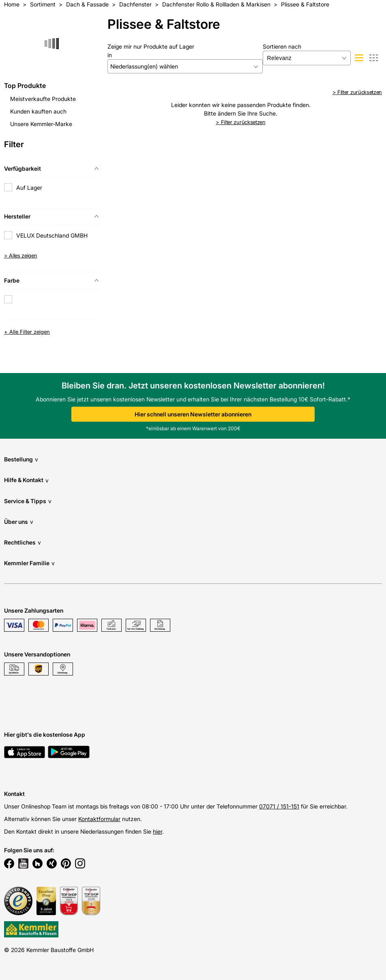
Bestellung (21, 459)
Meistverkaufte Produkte (43, 99)
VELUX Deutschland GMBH (52, 235)
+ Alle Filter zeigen (27, 332)
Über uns (19, 522)
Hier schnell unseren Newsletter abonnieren (193, 414)
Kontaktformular (99, 819)
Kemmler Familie (29, 563)
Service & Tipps (28, 501)
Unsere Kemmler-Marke (41, 124)
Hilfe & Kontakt (26, 480)
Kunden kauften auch (38, 111)
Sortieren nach (282, 46)
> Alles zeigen (21, 255)
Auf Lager (29, 188)
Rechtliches (23, 542)
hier (158, 831)
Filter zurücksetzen (357, 92)
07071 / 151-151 (279, 806)
